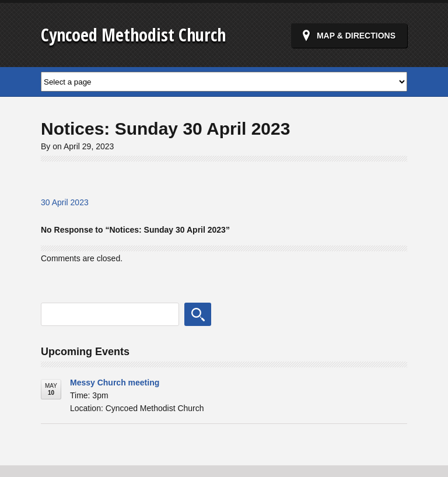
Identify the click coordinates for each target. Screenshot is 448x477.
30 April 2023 (65, 202)
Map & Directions (356, 36)
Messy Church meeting (115, 383)
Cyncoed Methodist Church (133, 35)
